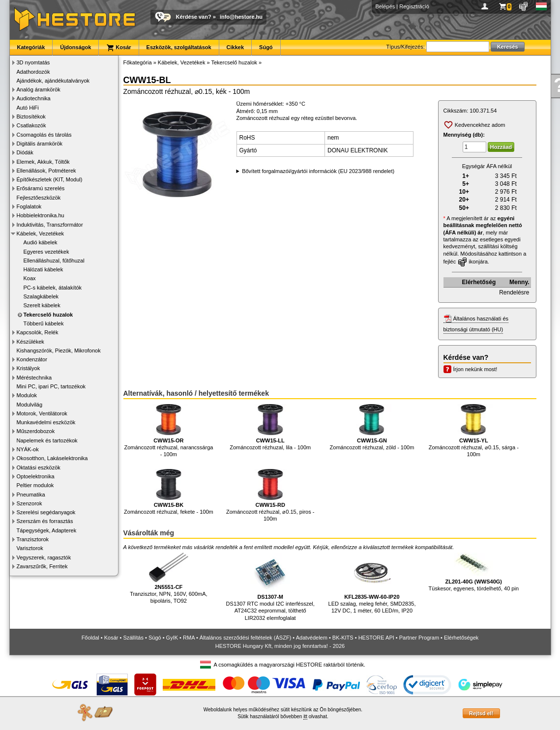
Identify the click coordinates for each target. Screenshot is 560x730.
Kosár (118, 48)
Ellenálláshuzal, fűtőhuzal (54, 261)
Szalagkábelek (41, 296)
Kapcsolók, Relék (38, 332)
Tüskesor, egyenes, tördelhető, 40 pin (474, 572)
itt (305, 716)
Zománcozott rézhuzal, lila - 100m (270, 427)
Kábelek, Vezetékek (41, 234)
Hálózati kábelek (44, 269)
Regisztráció (414, 6)
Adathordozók (33, 72)
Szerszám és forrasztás (45, 521)
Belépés (385, 6)
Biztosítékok (31, 117)
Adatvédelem (312, 638)
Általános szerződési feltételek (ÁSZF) (245, 638)
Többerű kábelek (44, 323)
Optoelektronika (36, 476)
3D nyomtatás (33, 62)
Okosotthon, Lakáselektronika (52, 458)
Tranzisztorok (33, 539)
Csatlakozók (31, 125)
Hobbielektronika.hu (41, 215)
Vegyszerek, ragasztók (44, 557)
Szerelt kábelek (42, 305)
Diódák (25, 152)
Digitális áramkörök (40, 144)
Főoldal (90, 638)
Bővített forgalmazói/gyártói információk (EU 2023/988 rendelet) (318, 171)
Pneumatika (31, 495)
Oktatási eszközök (39, 467)
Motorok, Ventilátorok (42, 413)
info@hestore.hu (241, 17)
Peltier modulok (35, 485)
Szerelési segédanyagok (46, 512)
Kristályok (29, 368)
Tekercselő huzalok (48, 315)
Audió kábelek (41, 242)
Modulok (27, 395)
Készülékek (30, 342)
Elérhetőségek (461, 638)
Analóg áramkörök (39, 89)
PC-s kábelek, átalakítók (53, 288)
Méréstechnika (34, 378)
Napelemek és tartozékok (47, 440)
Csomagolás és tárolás (44, 135)
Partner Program (419, 638)
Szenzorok (29, 503)
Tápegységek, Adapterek (47, 530)
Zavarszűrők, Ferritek (42, 566)
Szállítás (133, 638)
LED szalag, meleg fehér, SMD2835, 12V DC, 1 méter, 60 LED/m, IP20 (372, 583)
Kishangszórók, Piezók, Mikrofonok (59, 350)
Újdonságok (75, 47)
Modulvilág (30, 405)
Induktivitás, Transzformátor (50, 225)
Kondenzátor (32, 359)
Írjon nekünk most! (475, 369)
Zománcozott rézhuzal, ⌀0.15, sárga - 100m (474, 431)
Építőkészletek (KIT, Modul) (50, 179)
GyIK (172, 638)
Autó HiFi (28, 108)
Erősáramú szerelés (41, 188)
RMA (189, 638)
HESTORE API (376, 638)
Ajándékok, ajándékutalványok (53, 81)
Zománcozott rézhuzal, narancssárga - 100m (168, 431)
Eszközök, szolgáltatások (179, 47)
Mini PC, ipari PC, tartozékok (51, 386)
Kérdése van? (194, 17)
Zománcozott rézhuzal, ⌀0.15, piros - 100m (270, 496)
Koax (30, 278)
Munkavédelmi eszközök (46, 422)
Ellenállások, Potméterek (46, 171)
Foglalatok (29, 206)
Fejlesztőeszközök (39, 198)
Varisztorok (30, 548)
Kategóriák (31, 47)
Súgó (266, 47)
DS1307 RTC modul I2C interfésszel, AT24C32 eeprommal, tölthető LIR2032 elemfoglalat (270, 587)
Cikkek (235, 47)
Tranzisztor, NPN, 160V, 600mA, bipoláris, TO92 (169, 578)
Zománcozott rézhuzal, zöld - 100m (372, 427)
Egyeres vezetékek (46, 252)
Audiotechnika (34, 98)
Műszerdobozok (36, 431)
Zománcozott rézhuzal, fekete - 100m (169, 492)
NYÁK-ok (28, 449)
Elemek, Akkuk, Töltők (43, 162)
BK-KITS (343, 638)
